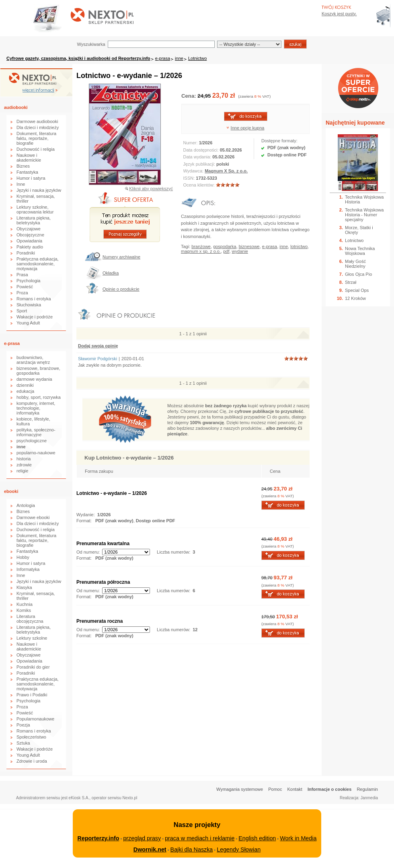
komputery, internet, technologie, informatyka (36, 408)
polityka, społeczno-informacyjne (36, 432)
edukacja (25, 391)
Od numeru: (88, 552)
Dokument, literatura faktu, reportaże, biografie (36, 138)
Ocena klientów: (200, 185)
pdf (226, 251)
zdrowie (24, 465)
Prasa (22, 275)
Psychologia (28, 281)
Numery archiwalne (121, 257)
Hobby (23, 557)
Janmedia (369, 798)
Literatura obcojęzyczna (30, 619)
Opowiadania (29, 241)
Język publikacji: (200, 164)
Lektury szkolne (32, 638)
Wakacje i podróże (35, 317)
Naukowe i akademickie (29, 158)
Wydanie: (86, 515)
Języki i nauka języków (39, 190)
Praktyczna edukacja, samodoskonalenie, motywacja (38, 264)
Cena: (189, 96)
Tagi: (186, 246)
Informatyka (28, 569)
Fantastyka (27, 172)
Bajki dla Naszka (192, 850)
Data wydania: (198, 157)
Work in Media (298, 838)
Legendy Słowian (239, 850)
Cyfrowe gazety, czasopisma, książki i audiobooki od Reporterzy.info (78, 58)
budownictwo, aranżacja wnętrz (33, 360)
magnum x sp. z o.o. (201, 251)
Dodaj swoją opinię (98, 346)
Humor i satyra (31, 178)
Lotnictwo (197, 58)
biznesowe (249, 246)
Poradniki (26, 253)
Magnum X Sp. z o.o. (226, 171)
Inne (21, 184)
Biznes (23, 166)
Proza (22, 293)
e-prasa (163, 58)
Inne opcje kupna (248, 128)
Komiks (24, 610)
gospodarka (225, 246)
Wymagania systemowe (240, 789)
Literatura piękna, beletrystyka (34, 220)
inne (179, 58)
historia (24, 459)
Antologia (26, 505)
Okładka (111, 273)
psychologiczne (32, 441)
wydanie (240, 251)
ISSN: (190, 178)
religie (22, 471)
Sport (22, 311)
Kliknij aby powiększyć (151, 189)
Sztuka (23, 743)
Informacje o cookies (329, 789)
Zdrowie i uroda (32, 761)
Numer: (191, 143)
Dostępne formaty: (279, 141)
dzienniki (25, 385)
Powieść (25, 287)
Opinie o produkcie (121, 289)
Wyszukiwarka (91, 44)
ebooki (11, 491)
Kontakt (295, 789)
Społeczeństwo (31, 737)
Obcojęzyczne (30, 235)
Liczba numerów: (173, 552)
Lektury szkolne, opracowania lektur (35, 209)
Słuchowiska (29, 305)
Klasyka (24, 587)
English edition (257, 838)
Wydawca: (194, 171)
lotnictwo (299, 246)
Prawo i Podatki (32, 695)
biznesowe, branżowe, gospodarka (38, 371)
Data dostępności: (202, 150)
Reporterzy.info (98, 838)
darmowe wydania (34, 379)
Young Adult (28, 323)
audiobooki (16, 107)
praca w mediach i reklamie (200, 838)
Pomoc (275, 789)
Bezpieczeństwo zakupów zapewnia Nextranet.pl (361, 7)
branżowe (201, 246)
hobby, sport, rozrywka (39, 397)
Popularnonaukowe (35, 719)
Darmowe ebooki (33, 517)
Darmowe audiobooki (37, 121)
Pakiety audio (30, 247)
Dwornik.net (150, 850)
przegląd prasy (142, 838)
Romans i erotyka (34, 299)
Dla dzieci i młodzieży (38, 127)
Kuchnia (25, 604)
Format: (85, 521)
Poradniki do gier (33, 667)
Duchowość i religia (36, 149)
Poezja (23, 725)
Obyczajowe (29, 229)
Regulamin (367, 789)
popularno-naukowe (36, 453)
